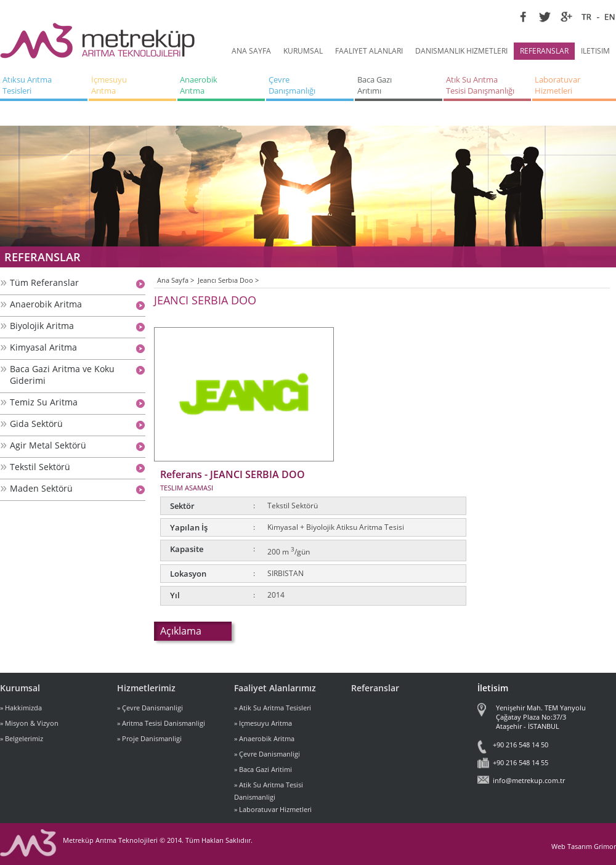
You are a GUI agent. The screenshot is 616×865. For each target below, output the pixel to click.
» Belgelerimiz (22, 738)
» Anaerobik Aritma (264, 738)
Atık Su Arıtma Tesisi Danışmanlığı (480, 85)
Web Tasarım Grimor (584, 846)
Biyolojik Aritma (42, 326)
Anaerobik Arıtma (200, 85)
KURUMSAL (303, 51)
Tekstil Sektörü (40, 467)
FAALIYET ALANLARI (369, 51)
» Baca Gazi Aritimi (263, 769)
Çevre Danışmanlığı (292, 85)
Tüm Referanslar (44, 282)
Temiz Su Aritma (44, 402)
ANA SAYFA (251, 51)
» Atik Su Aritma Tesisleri (273, 708)
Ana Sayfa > (176, 280)
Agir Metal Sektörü (48, 445)
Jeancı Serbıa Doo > (228, 280)
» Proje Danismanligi (149, 738)
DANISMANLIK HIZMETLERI (461, 51)
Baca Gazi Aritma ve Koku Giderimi (62, 375)
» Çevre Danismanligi (150, 708)
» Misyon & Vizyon (29, 723)
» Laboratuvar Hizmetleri (273, 809)
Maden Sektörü (41, 488)
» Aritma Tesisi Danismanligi (161, 723)
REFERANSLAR (544, 51)
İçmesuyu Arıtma (110, 85)
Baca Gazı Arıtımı (375, 85)
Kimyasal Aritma (43, 347)
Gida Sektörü (36, 424)
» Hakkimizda (21, 708)
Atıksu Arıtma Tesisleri (28, 85)
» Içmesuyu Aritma (263, 723)
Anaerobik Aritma (46, 304)
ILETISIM (595, 51)
